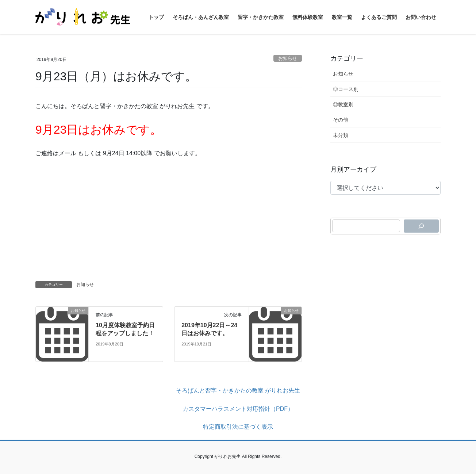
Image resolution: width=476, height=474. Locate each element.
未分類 (341, 135)
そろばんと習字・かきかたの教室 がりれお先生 (238, 391)
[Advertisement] (169, 217)
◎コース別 (346, 89)
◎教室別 (343, 104)
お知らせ (288, 58)
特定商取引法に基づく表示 (238, 427)
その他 (341, 120)
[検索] (421, 226)
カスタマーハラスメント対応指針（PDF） (238, 409)
